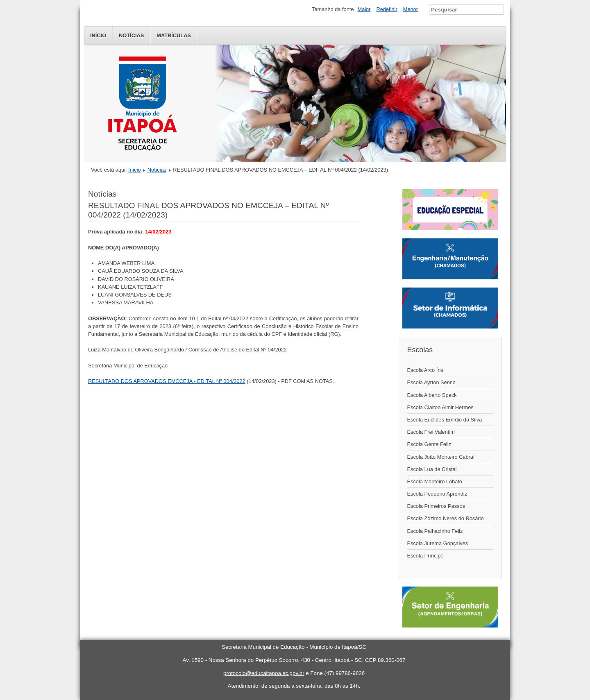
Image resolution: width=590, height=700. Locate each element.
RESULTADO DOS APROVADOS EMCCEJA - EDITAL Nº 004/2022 (167, 381)
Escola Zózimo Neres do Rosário (446, 518)
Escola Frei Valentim (431, 432)
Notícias (131, 35)
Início (98, 35)
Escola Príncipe (425, 556)
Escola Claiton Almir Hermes (440, 407)
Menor (411, 9)
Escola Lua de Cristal (432, 469)
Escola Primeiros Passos (436, 506)
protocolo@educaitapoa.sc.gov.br (264, 673)
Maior (364, 9)
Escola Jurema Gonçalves (438, 543)
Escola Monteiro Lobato (435, 481)
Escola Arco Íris (425, 370)
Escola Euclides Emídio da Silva (445, 420)
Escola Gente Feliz (429, 444)
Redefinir (387, 9)
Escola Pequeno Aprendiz (437, 494)
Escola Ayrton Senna (432, 382)
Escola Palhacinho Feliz (435, 531)
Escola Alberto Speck (432, 395)
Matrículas (174, 35)
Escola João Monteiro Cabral (441, 457)
